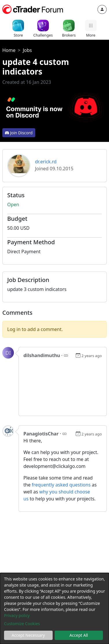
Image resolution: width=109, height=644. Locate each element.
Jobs (27, 50)
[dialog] (54, 608)
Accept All (79, 635)
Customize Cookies (22, 624)
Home (9, 50)
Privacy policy (17, 615)
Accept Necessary (28, 635)
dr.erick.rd (46, 162)
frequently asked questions (61, 485)
